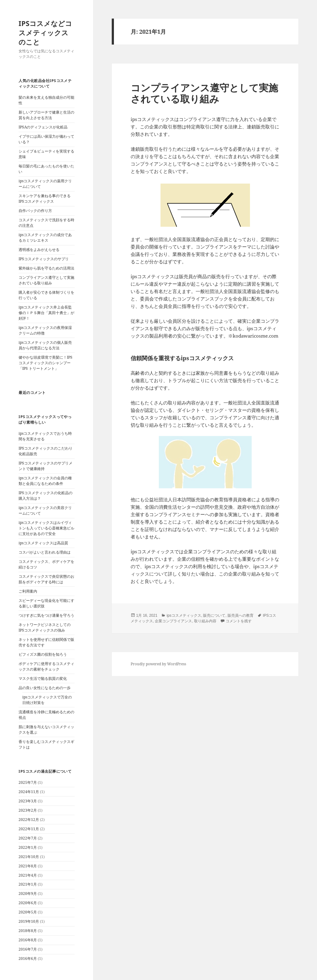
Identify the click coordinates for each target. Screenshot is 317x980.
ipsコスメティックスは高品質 (43, 543)
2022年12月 (29, 820)
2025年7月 (28, 782)
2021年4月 (28, 875)
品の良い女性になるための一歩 (45, 688)
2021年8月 (28, 866)
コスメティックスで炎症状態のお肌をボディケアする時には (46, 579)
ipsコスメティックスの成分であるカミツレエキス (45, 237)
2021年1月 (28, 884)
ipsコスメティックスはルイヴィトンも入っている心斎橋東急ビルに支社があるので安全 (46, 528)
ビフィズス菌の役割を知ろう (43, 654)
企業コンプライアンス (173, 621)
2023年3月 (28, 801)
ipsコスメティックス (184, 615)
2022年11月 (29, 829)
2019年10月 (29, 921)
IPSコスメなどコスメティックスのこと (45, 32)
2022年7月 (28, 838)
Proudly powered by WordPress (158, 664)
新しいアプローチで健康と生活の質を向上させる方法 (46, 115)
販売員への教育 (241, 615)
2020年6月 (28, 903)
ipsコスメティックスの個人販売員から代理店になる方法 (45, 345)
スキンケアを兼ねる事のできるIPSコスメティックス (45, 199)
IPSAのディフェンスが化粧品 (43, 127)
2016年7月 (28, 949)
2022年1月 (28, 847)
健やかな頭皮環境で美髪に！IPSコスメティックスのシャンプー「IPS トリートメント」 (46, 363)
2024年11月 (29, 792)
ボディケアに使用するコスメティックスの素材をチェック (46, 666)
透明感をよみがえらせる (39, 250)
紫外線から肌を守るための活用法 (46, 268)
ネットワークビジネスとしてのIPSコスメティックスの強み (45, 627)
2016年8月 (28, 940)
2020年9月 (28, 894)
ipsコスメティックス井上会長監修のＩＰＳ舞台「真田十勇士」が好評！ (46, 313)
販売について (214, 615)
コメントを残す (239, 621)
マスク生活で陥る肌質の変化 (43, 678)
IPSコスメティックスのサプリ (44, 259)
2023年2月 (28, 810)
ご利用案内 (28, 591)
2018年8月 (28, 931)
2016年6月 (28, 958)
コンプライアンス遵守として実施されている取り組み (46, 280)
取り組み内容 (205, 621)
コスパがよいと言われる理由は (45, 552)
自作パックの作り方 (35, 211)
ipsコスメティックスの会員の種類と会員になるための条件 (45, 481)
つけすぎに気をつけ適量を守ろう (46, 615)
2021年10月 (29, 857)
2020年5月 (28, 912)
